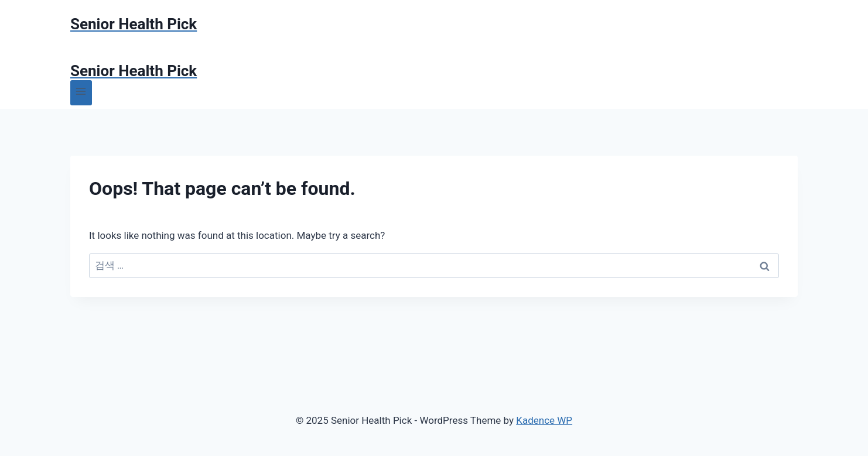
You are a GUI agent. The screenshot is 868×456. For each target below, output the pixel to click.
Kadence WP (544, 420)
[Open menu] (81, 93)
